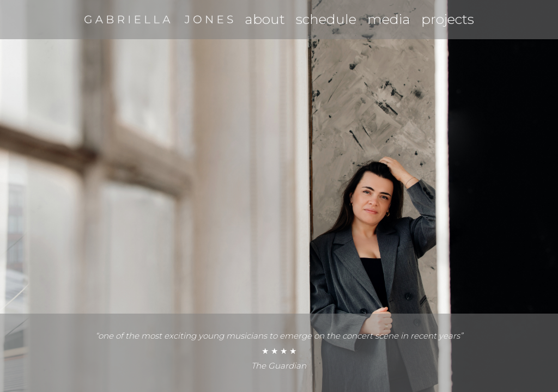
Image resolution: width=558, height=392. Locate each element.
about (265, 19)
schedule (326, 19)
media (389, 19)
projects (448, 19)
